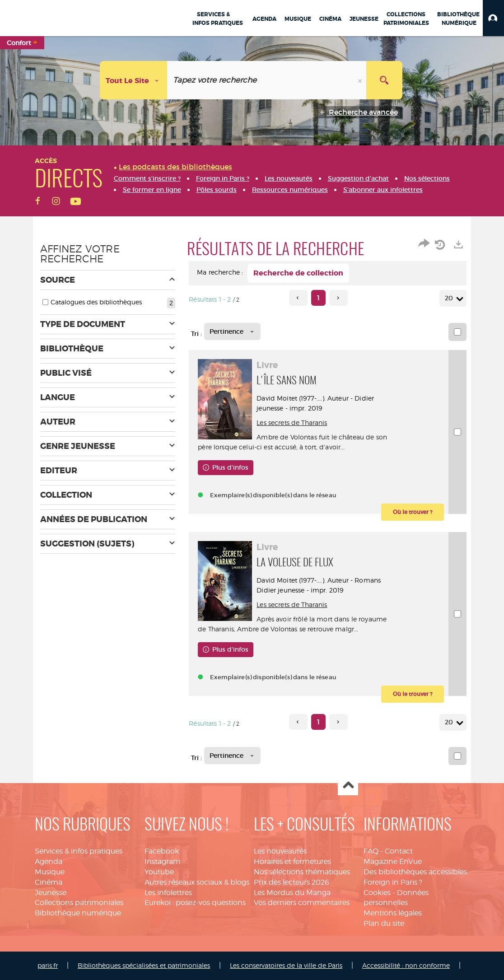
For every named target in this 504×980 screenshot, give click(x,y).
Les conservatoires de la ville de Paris (286, 965)
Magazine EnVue (393, 861)
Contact (399, 851)
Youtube (159, 872)
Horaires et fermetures (292, 861)
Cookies (377, 893)
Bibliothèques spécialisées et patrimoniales (144, 965)
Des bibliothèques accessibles (415, 872)
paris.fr (48, 965)
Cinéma (49, 882)
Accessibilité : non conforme (406, 965)
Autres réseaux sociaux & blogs (197, 882)
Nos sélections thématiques (302, 872)
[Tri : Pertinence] (232, 331)
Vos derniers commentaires (302, 903)
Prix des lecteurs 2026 (292, 882)
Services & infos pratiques (79, 851)
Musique (50, 872)
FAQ (371, 851)
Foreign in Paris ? (393, 882)
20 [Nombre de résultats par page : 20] (450, 298)
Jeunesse (51, 893)
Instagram (163, 861)
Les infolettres (168, 893)
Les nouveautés (280, 851)
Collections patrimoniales (79, 903)
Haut (348, 786)
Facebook (162, 851)
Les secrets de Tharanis (292, 422)
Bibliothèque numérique (78, 913)
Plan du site (384, 923)
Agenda (49, 861)
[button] (493, 18)
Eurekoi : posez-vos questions (195, 903)
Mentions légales (393, 913)
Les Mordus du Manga (292, 893)
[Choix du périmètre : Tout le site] (134, 80)
